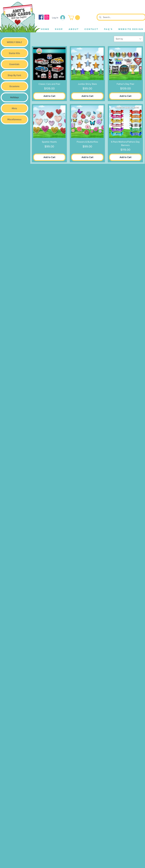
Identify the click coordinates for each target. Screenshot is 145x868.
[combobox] (129, 39)
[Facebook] (41, 17)
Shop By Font (14, 75)
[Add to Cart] (49, 96)
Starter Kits (14, 53)
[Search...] (121, 17)
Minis (14, 108)
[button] (74, 18)
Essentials (14, 64)
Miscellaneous (14, 119)
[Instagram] (47, 17)
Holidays (14, 97)
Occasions (14, 86)
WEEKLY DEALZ (14, 42)
